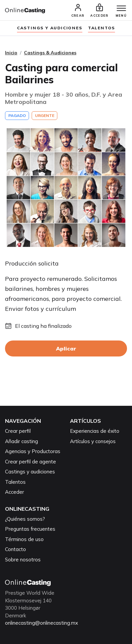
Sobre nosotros (23, 560)
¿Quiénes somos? (25, 519)
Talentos (101, 28)
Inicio (11, 53)
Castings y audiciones (50, 28)
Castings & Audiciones (50, 53)
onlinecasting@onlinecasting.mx (41, 623)
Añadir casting (21, 441)
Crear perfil (18, 431)
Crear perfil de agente (30, 462)
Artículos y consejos (93, 441)
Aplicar (66, 348)
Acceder (14, 492)
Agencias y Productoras (33, 451)
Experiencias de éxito (95, 431)
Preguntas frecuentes (30, 529)
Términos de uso (24, 539)
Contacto (15, 549)
